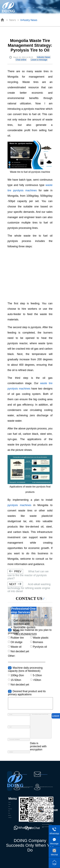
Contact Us (55, 7)
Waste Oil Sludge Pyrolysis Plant (46, 820)
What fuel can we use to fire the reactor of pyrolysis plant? (28, 575)
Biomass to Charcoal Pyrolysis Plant (46, 827)
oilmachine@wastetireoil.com (43, 774)
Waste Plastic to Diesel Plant (46, 822)
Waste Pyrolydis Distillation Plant (46, 813)
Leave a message (39, 60)
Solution (29, 7)
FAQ (42, 7)
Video (34, 7)
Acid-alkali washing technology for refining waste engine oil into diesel (29, 588)
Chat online (21, 60)
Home (20, 7)
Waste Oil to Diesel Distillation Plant (47, 824)
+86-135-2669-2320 (24, 774)
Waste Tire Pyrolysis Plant (46, 816)
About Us (51, 7)
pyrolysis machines (19, 505)
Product (25, 7)
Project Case (38, 7)
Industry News (44, 57)
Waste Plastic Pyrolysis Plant (46, 818)
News (9, 813)
